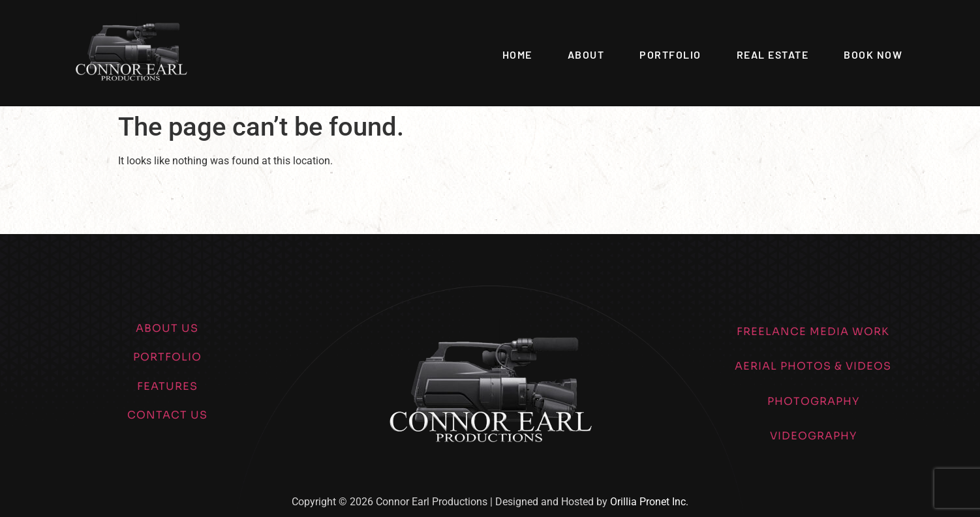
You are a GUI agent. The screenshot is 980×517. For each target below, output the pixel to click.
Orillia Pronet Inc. (649, 502)
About (586, 54)
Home (517, 54)
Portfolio (670, 54)
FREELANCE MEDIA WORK (813, 332)
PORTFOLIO (167, 357)
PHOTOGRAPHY (813, 401)
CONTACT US (167, 415)
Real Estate (773, 54)
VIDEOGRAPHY (813, 436)
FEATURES (167, 386)
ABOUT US (167, 328)
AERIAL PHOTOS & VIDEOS (813, 366)
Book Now (873, 54)
